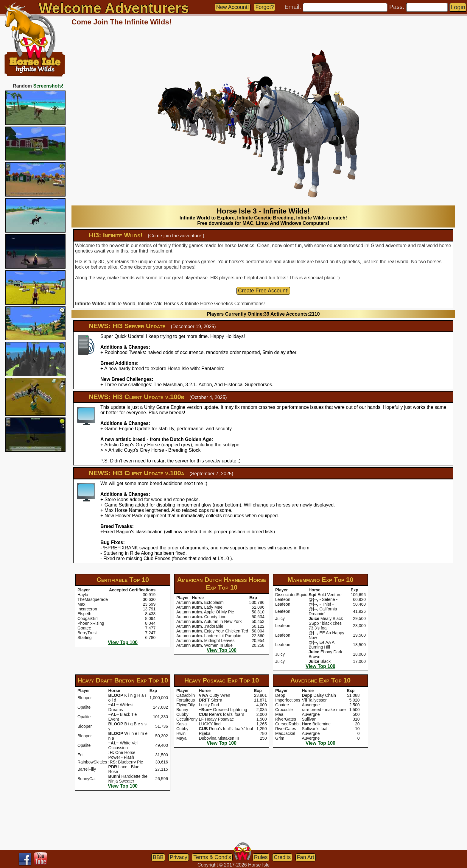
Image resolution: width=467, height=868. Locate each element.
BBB (158, 857)
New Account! (233, 7)
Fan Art (306, 857)
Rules (261, 857)
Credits (282, 857)
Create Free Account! (263, 291)
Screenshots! (48, 86)
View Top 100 (123, 642)
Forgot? (264, 7)
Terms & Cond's (212, 857)
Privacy (179, 857)
